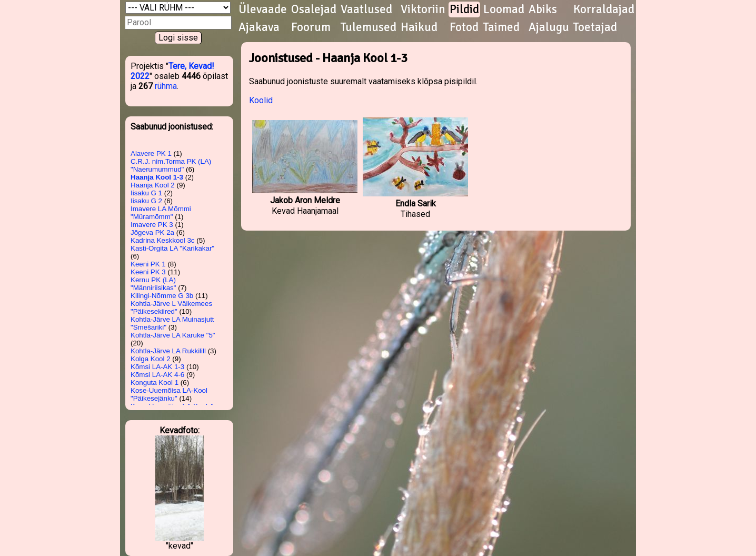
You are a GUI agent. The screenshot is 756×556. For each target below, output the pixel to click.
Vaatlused (366, 9)
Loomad (504, 9)
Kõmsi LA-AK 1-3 (157, 367)
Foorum (311, 27)
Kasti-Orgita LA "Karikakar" (172, 248)
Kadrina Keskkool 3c (163, 240)
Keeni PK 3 (148, 272)
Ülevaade (263, 9)
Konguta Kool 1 (155, 383)
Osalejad (314, 9)
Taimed (501, 27)
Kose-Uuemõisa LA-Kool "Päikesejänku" (169, 394)
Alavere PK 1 (151, 153)
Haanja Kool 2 (153, 185)
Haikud (419, 27)
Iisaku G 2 (146, 201)
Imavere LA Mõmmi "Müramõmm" (161, 213)
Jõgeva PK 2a (152, 232)
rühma (166, 86)
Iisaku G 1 (146, 193)
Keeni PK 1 (148, 264)
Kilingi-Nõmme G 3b (162, 296)
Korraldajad (604, 9)
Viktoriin (423, 9)
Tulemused (369, 27)
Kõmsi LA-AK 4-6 (157, 375)
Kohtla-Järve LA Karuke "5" (173, 335)
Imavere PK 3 (152, 225)
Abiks (543, 9)
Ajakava (259, 27)
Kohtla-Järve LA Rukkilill (168, 351)
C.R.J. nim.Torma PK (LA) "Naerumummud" (171, 165)
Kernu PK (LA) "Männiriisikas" (153, 284)
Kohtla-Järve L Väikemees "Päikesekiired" (171, 307)
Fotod (464, 27)
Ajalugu (549, 27)
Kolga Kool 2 (151, 359)
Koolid (261, 100)
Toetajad (595, 27)
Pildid (464, 9)
